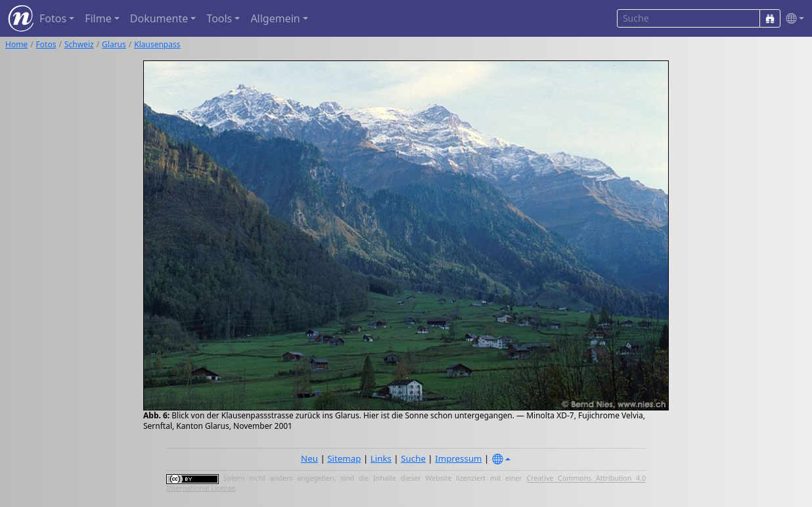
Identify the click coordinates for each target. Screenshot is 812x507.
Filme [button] (98, 18)
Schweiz (79, 44)
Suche (413, 458)
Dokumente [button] (159, 18)
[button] (792, 19)
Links (381, 458)
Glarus (114, 44)
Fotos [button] (53, 18)
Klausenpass (157, 44)
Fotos (46, 44)
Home (16, 44)
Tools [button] (219, 18)
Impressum (458, 458)
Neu (309, 458)
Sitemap (344, 458)
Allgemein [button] (275, 18)
